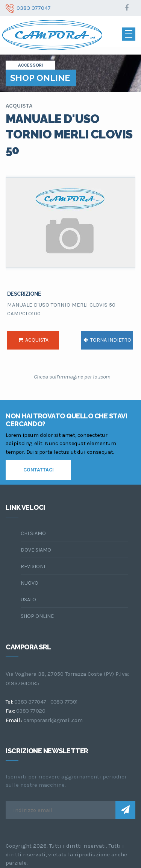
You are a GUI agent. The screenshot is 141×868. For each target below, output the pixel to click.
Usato (28, 600)
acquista (33, 340)
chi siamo (33, 533)
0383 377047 (30, 702)
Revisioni (33, 566)
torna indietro (107, 340)
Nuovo (30, 583)
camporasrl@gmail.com (53, 720)
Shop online (37, 616)
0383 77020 (31, 711)
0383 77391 (64, 702)
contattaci (39, 470)
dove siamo (36, 550)
